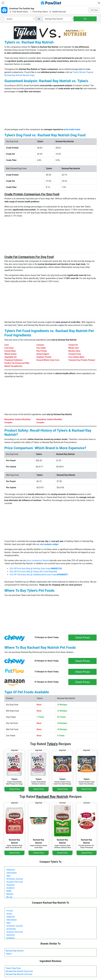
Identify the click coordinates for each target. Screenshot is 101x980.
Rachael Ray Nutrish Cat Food (19, 974)
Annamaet (11, 929)
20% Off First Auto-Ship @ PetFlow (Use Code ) (36, 569)
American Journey (15, 879)
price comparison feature (38, 560)
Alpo (8, 876)
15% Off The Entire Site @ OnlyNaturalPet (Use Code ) (39, 575)
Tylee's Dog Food (13, 968)
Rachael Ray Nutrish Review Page (19, 75)
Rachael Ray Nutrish (15, 951)
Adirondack (12, 873)
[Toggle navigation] (3, 3)
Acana (9, 914)
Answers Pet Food (15, 882)
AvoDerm (11, 888)
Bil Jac (9, 897)
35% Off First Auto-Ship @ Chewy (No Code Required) (33, 572)
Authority (10, 885)
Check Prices (82, 638)
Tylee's (9, 954)
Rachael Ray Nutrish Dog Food (19, 971)
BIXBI (9, 891)
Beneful (10, 894)
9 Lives (10, 911)
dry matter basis (73, 129)
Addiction (11, 870)
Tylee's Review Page (82, 72)
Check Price (14, 789)
